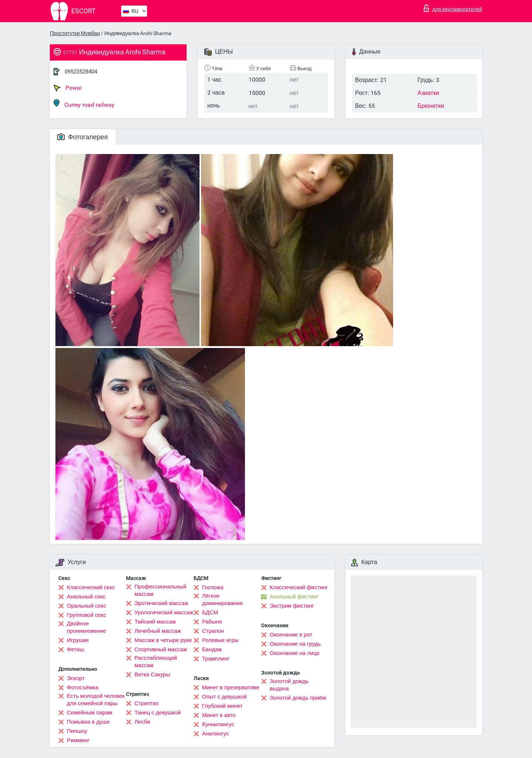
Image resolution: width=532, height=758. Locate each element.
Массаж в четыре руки (163, 640)
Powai (68, 88)
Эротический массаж (161, 603)
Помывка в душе (88, 722)
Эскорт (76, 678)
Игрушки (78, 640)
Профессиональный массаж (161, 590)
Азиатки (428, 93)
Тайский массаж (155, 622)
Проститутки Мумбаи (75, 33)
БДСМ (210, 612)
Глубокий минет (222, 706)
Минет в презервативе (231, 687)
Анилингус (215, 734)
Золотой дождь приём (298, 698)
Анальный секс (86, 597)
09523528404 (81, 72)
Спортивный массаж (161, 649)
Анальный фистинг (294, 597)
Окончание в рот (291, 635)
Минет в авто (219, 715)
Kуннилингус (218, 724)
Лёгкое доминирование (222, 600)
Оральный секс (86, 606)
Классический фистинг (299, 587)
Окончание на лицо (295, 653)
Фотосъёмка (83, 687)
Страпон (213, 631)
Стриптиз (146, 703)
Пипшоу (77, 731)
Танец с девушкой (158, 713)
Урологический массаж (164, 612)
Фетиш (76, 649)
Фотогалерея (83, 137)
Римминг (78, 740)
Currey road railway (84, 104)
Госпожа (213, 587)
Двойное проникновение (86, 627)
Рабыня (212, 622)
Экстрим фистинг (292, 606)
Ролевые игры (220, 640)
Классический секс (91, 587)
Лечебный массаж (158, 631)
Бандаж (212, 649)
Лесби (142, 722)
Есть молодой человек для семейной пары (96, 700)
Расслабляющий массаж (156, 662)
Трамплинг (216, 659)
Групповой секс (86, 615)
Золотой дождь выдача (289, 685)
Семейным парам (90, 713)
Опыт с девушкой (224, 697)
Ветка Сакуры (152, 675)
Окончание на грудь (295, 644)
